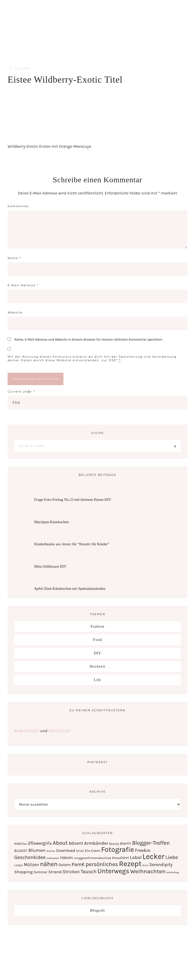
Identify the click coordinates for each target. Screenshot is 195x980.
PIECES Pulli (60, 731)
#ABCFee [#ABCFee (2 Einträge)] (21, 844)
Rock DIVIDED (27, 731)
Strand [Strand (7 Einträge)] (55, 872)
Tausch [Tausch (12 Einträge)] (89, 872)
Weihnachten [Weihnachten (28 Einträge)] (148, 871)
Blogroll (97, 910)
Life (98, 680)
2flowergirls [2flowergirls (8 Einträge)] (40, 843)
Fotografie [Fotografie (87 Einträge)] (117, 849)
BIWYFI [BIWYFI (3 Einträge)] (126, 843)
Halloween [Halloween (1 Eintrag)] (53, 858)
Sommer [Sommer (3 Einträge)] (40, 872)
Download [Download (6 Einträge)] (66, 850)
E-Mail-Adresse (23, 285)
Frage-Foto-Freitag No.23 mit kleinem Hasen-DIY (73, 500)
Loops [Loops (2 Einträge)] (19, 865)
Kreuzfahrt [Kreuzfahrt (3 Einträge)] (121, 858)
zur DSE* (110, 360)
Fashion (98, 626)
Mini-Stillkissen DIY (50, 566)
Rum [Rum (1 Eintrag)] (145, 865)
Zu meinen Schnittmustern (97, 710)
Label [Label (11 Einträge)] (136, 857)
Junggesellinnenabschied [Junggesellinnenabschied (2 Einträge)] (93, 858)
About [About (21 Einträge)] (60, 843)
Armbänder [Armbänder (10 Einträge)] (96, 843)
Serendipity (97, 33)
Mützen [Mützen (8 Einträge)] (31, 865)
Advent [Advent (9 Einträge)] (76, 843)
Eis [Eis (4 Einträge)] (88, 851)
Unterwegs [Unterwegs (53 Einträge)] (113, 871)
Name (14, 258)
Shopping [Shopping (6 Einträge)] (23, 872)
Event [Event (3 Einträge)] (96, 851)
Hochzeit (97, 666)
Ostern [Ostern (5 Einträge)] (64, 865)
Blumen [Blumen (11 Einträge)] (37, 850)
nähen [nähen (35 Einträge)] (49, 864)
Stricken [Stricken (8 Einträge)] (71, 872)
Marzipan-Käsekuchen (52, 522)
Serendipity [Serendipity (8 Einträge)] (161, 865)
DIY (97, 653)
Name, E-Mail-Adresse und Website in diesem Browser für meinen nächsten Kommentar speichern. (89, 340)
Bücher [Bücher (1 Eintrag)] (51, 851)
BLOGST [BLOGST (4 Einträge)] (21, 851)
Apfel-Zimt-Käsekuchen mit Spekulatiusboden (70, 589)
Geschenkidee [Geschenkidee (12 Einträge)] (30, 857)
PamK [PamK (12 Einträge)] (78, 864)
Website (15, 312)
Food (98, 640)
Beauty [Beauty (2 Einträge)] (114, 844)
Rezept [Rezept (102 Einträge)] (130, 864)
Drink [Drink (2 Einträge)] (80, 851)
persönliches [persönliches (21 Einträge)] (102, 864)
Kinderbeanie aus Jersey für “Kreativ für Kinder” (72, 544)
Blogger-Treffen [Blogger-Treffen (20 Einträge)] (151, 843)
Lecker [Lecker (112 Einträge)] (153, 856)
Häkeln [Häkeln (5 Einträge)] (67, 858)
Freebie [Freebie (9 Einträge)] (143, 850)
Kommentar (18, 206)
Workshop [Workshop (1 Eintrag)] (173, 872)
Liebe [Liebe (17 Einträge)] (172, 857)
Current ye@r (21, 391)
